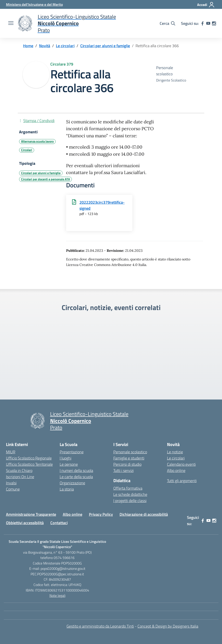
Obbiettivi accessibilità (25, 523)
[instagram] (214, 23)
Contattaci (59, 523)
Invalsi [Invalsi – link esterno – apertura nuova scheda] (11, 483)
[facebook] (202, 23)
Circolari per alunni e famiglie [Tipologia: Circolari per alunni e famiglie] (41, 173)
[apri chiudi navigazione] (11, 23)
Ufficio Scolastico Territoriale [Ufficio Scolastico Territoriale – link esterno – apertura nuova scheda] (29, 464)
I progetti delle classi (130, 501)
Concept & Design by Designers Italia (168, 626)
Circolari (27, 150)
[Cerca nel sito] (167, 23)
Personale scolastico (130, 452)
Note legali (57, 596)
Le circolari (176, 458)
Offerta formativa (128, 488)
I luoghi (66, 458)
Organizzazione (72, 483)
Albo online (176, 470)
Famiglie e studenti (129, 458)
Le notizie (175, 452)
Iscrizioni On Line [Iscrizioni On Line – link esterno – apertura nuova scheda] (20, 477)
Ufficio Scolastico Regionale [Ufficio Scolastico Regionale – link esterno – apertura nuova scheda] (29, 458)
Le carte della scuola (76, 477)
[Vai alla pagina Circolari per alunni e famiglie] (105, 46)
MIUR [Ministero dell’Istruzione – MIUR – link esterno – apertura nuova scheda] (11, 452)
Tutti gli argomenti (182, 481)
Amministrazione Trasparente (31, 514)
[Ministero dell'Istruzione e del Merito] (34, 4)
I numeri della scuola (76, 470)
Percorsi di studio (127, 464)
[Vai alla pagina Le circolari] (65, 46)
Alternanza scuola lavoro (37, 141)
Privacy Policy (101, 514)
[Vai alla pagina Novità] (45, 46)
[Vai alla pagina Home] (28, 46)
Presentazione (72, 452)
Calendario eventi (181, 464)
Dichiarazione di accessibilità (144, 514)
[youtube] (208, 23)
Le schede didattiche (130, 494)
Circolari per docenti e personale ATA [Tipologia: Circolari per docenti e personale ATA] (45, 179)
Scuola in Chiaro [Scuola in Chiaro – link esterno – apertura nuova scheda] (19, 470)
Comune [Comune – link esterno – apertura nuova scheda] (13, 489)
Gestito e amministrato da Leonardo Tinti (100, 626)
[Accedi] (206, 5)
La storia (67, 489)
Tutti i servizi (124, 470)
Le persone (69, 464)
